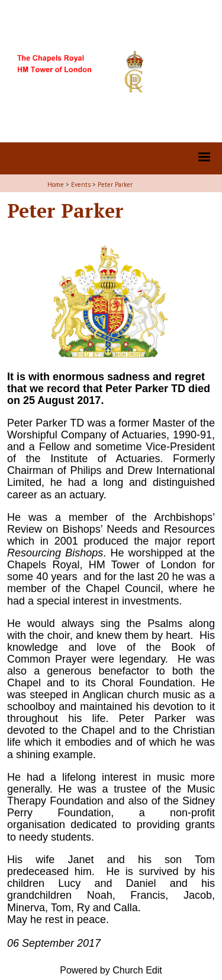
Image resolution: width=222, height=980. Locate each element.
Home (56, 184)
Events (81, 184)
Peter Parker (115, 184)
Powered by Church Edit (111, 970)
